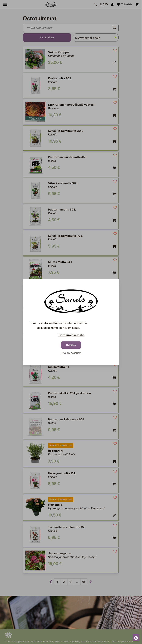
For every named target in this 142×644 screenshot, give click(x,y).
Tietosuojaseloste (71, 335)
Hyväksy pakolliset (71, 353)
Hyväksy (71, 345)
